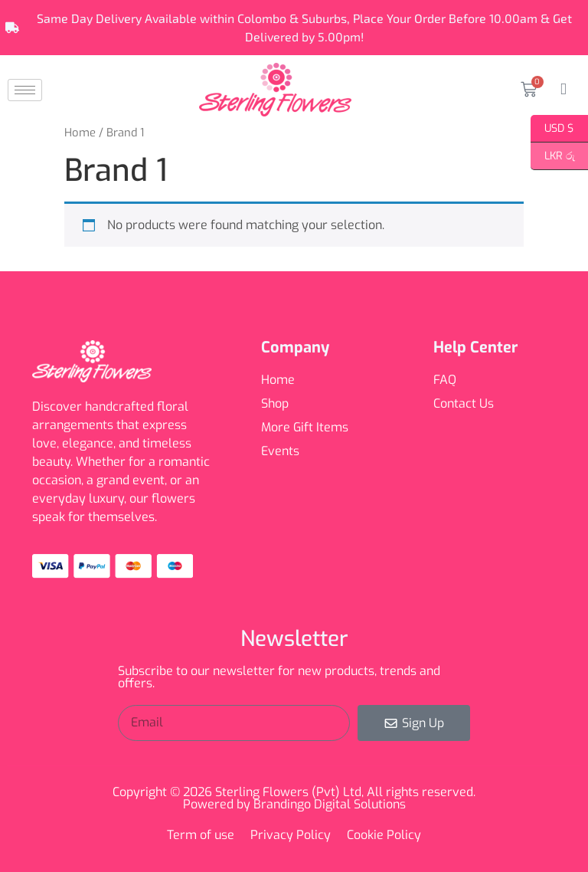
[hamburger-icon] (25, 90)
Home (80, 133)
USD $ (552, 129)
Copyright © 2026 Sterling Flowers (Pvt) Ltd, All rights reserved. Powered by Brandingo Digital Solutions (294, 798)
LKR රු (553, 156)
